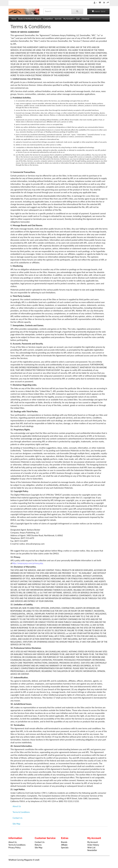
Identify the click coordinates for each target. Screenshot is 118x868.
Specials (58, 19)
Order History (93, 845)
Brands (64, 842)
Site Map (17, 824)
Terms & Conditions (21, 812)
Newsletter (92, 850)
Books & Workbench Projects (30, 19)
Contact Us (18, 818)
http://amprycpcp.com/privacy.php (28, 563)
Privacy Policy (15, 848)
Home (14, 19)
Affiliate (64, 845)
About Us (17, 806)
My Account (93, 842)
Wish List (91, 848)
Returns (38, 845)
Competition (48, 19)
